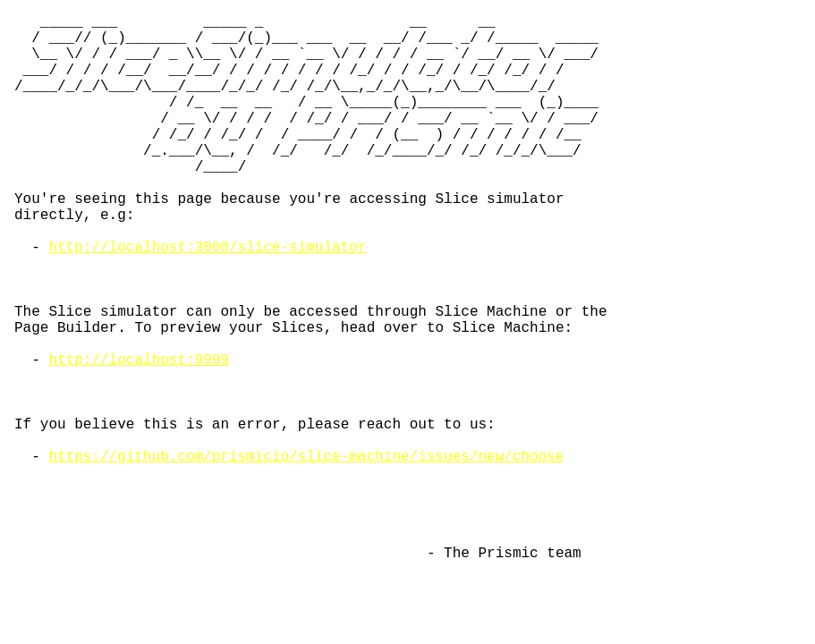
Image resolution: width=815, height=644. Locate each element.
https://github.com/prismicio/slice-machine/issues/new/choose (306, 555)
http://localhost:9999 (139, 437)
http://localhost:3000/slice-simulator (207, 300)
